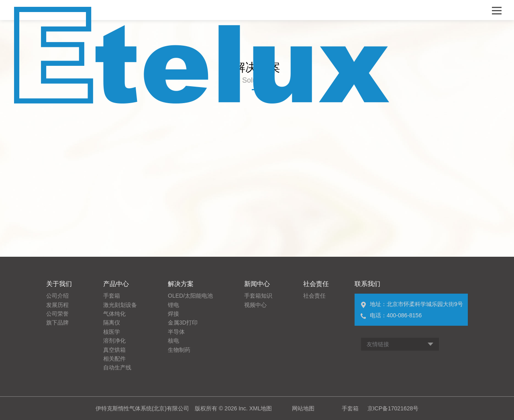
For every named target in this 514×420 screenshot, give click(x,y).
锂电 (173, 305)
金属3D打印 (183, 323)
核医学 (112, 332)
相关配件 (114, 359)
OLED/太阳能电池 (190, 296)
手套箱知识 (258, 296)
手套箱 (112, 296)
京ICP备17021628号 (393, 408)
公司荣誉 (57, 314)
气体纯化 (114, 314)
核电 (173, 341)
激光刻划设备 (120, 305)
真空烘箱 (114, 350)
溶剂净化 (114, 341)
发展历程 (57, 305)
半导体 (176, 332)
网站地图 (303, 408)
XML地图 (261, 408)
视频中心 (255, 305)
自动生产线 (117, 367)
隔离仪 (112, 323)
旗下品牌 (57, 323)
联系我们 (367, 284)
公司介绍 (57, 296)
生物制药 (179, 350)
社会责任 (314, 296)
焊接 (173, 314)
